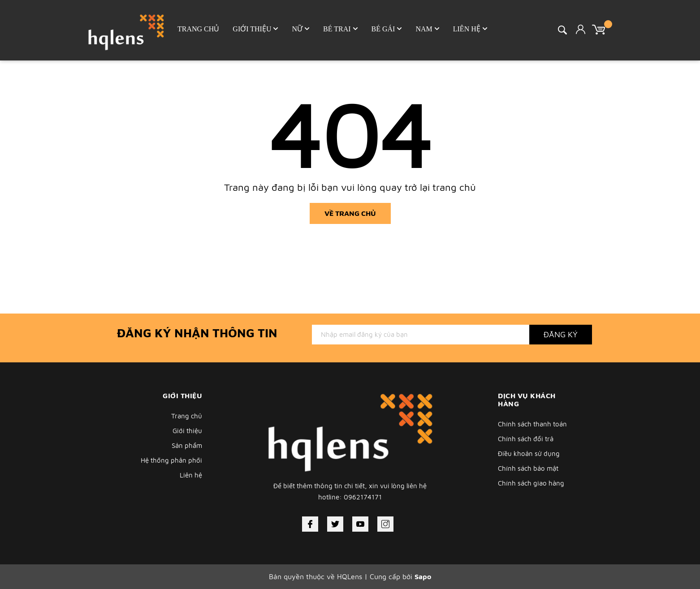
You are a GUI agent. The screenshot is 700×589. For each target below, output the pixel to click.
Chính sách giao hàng (531, 483)
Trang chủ (187, 416)
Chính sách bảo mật (528, 468)
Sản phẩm (187, 445)
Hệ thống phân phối (171, 460)
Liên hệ (191, 475)
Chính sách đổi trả (526, 439)
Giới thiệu (187, 431)
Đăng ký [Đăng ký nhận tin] (561, 334)
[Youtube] (360, 524)
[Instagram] (385, 524)
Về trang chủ (350, 213)
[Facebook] (310, 524)
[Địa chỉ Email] (421, 335)
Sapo (423, 576)
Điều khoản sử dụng (529, 454)
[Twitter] (335, 524)
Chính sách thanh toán (532, 424)
